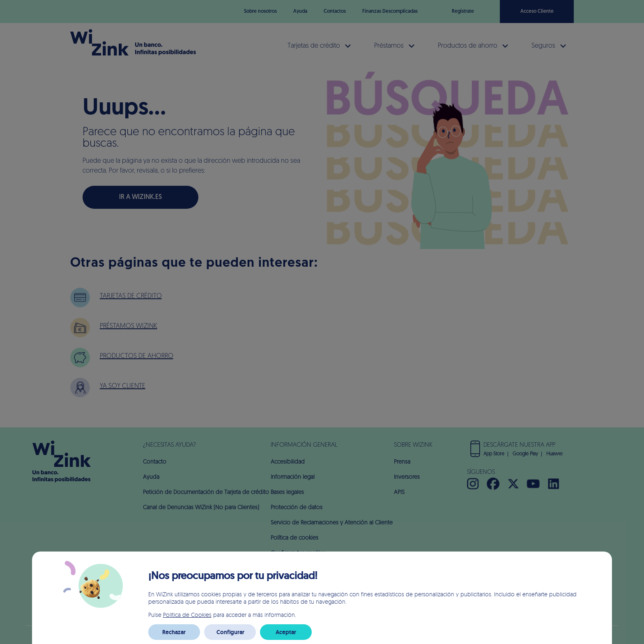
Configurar (230, 632)
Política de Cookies (187, 615)
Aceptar (286, 632)
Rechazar (174, 632)
